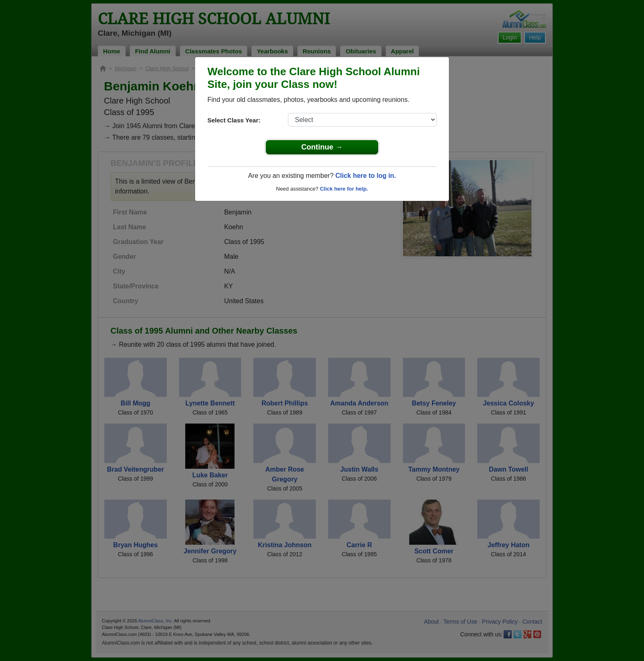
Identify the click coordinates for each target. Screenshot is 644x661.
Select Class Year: (234, 120)
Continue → (322, 147)
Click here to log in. (366, 176)
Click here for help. (344, 189)
